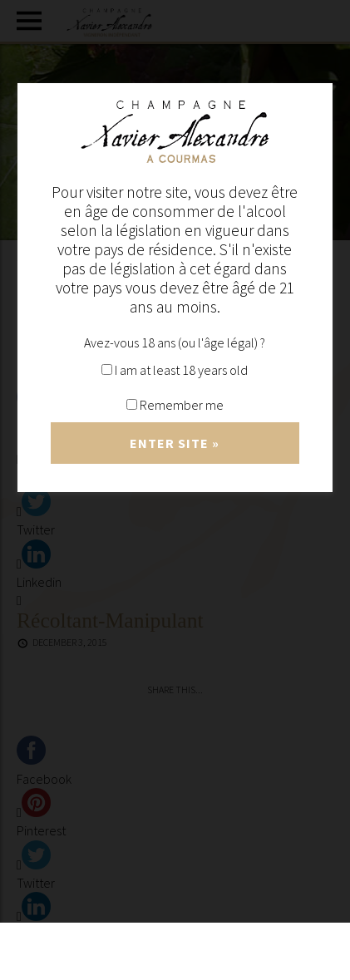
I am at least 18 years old (175, 370)
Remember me (175, 405)
